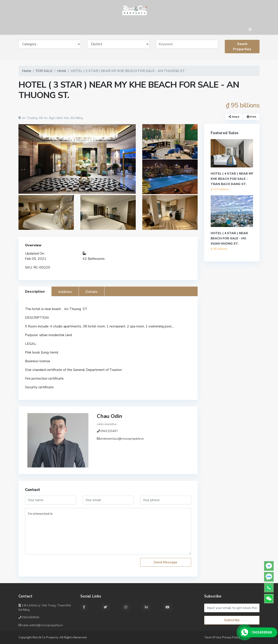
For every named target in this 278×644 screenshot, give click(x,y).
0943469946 (29, 617)
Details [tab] (92, 292)
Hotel (62, 71)
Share (234, 117)
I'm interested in (108, 531)
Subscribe (232, 620)
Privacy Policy (231, 637)
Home (27, 71)
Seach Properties (242, 47)
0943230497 (109, 431)
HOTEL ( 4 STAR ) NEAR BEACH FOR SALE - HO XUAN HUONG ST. (229, 238)
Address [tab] (65, 292)
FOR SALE (44, 71)
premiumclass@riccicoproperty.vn (122, 439)
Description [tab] (35, 292)
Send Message (165, 562)
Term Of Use (213, 637)
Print (252, 117)
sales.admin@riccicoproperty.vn (41, 625)
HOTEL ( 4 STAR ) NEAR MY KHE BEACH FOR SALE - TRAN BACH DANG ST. (232, 179)
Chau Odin (110, 416)
